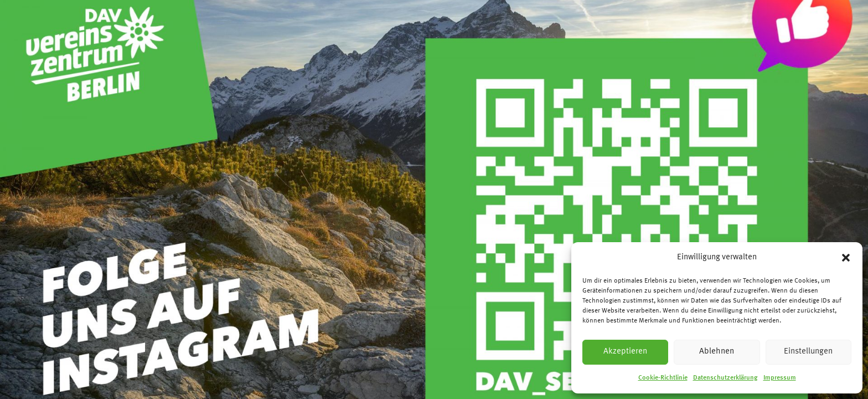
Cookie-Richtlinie (663, 378)
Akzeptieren (625, 352)
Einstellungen (808, 352)
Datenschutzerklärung (725, 378)
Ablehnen (717, 352)
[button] (846, 258)
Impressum (780, 378)
